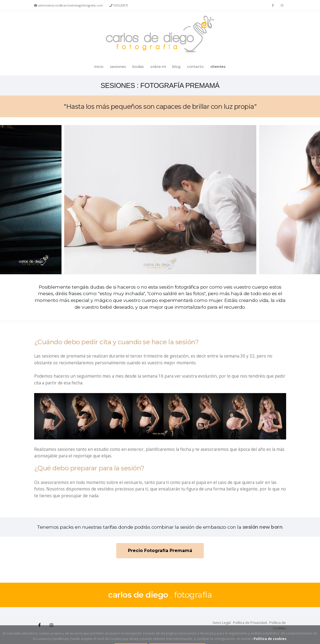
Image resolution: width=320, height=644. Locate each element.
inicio (99, 67)
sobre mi (158, 67)
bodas (138, 67)
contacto (195, 67)
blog (176, 67)
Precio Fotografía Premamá (160, 551)
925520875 (121, 5)
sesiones (118, 67)
